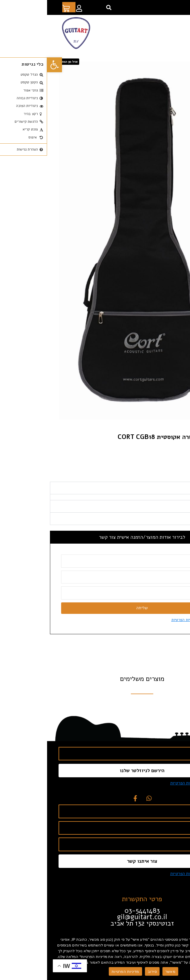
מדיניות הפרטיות (78, 972)
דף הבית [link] (181, 60)
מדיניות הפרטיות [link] (137, 631)
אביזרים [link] (155, 60)
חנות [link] (168, 60)
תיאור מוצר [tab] (174, 499)
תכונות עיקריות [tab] (170, 530)
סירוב (105, 972)
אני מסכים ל (148, 631)
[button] (62, 8)
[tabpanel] (95, 508)
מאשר (123, 972)
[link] (7, 65)
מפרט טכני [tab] (175, 517)
